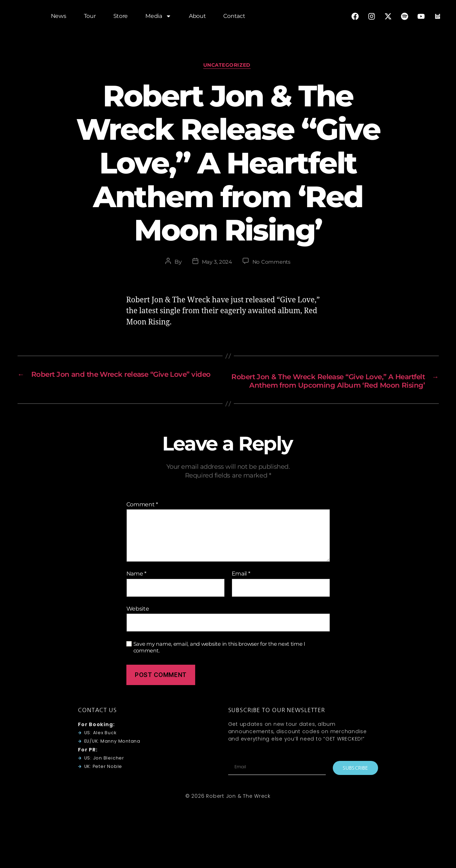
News (59, 17)
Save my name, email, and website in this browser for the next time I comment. (220, 660)
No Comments (273, 264)
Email (241, 587)
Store (121, 17)
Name (136, 587)
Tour (90, 17)
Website (138, 621)
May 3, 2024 (216, 264)
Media (158, 18)
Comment (142, 517)
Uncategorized (228, 66)
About (197, 17)
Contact (234, 17)
